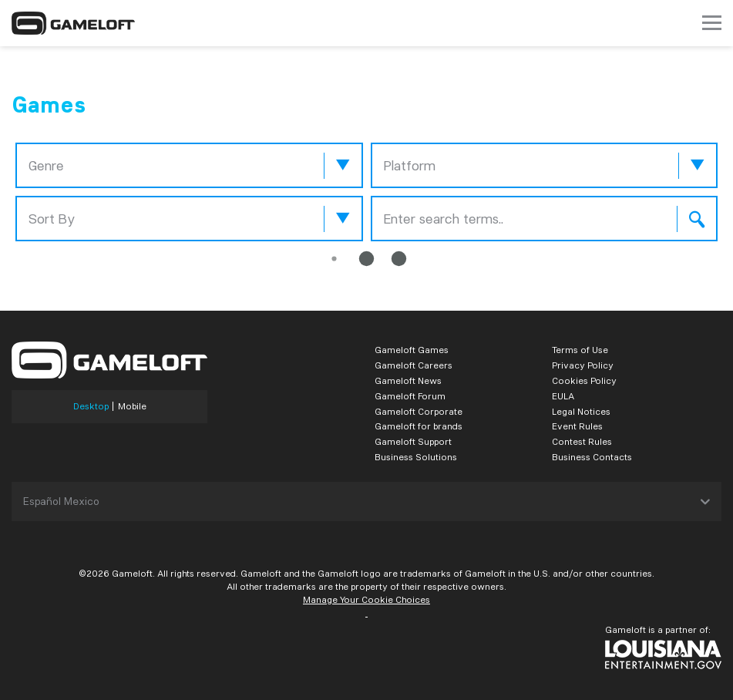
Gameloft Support (413, 441)
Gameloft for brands (419, 426)
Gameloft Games (412, 350)
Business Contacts (592, 457)
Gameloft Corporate (419, 411)
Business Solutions (416, 457)
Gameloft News (408, 380)
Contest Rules (582, 441)
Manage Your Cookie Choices (366, 599)
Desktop (91, 406)
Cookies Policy (584, 380)
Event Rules (577, 426)
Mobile (132, 406)
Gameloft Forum (410, 396)
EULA (563, 396)
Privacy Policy (583, 365)
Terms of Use (580, 350)
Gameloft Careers (414, 365)
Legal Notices (581, 411)
